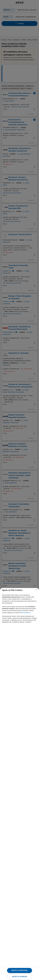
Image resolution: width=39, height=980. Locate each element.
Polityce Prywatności (25, 613)
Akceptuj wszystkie (19, 970)
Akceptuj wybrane (19, 977)
